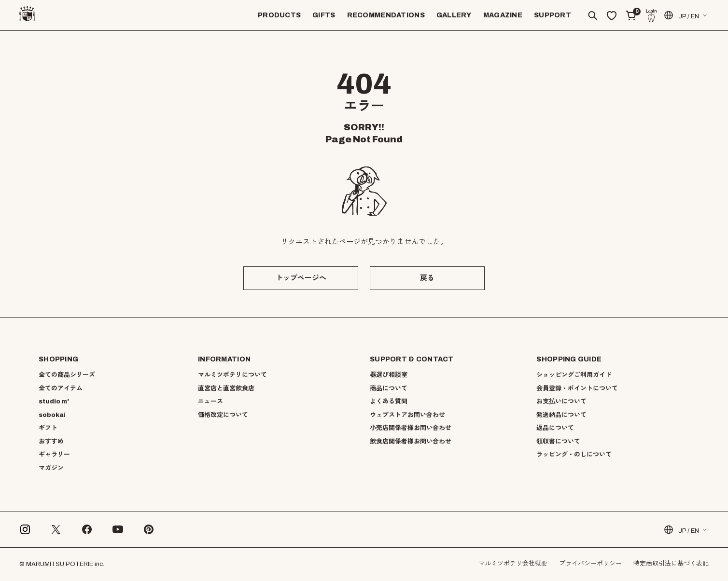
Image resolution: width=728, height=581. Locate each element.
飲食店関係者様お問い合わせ (411, 442)
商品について (389, 388)
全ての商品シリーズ (67, 375)
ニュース (210, 401)
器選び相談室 (389, 375)
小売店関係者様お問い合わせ (411, 428)
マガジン (51, 468)
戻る (427, 278)
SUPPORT (553, 15)
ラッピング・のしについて (574, 455)
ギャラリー (54, 455)
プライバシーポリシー (590, 564)
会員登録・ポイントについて (577, 388)
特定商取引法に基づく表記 (671, 564)
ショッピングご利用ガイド (574, 375)
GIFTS (324, 15)
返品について (555, 428)
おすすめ (51, 442)
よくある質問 (389, 401)
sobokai (52, 415)
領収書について (558, 442)
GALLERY (454, 15)
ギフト (48, 428)
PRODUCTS (279, 15)
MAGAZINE (503, 15)
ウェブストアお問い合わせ (407, 415)
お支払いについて (561, 401)
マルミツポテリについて (232, 375)
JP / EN (681, 15)
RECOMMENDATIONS (386, 15)
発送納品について (561, 415)
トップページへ (301, 278)
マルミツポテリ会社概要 (513, 564)
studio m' (54, 401)
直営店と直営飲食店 (226, 388)
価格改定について (223, 415)
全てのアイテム (61, 388)
